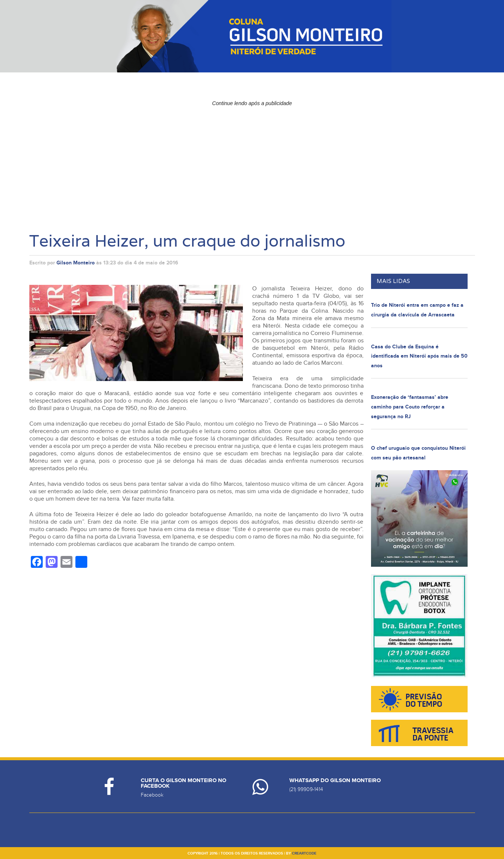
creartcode (304, 853)
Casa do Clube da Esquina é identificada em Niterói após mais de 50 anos (419, 356)
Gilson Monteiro (76, 263)
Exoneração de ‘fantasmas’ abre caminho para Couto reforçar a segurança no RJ (410, 407)
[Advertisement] (252, 162)
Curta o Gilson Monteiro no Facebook (183, 783)
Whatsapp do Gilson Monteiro (335, 780)
